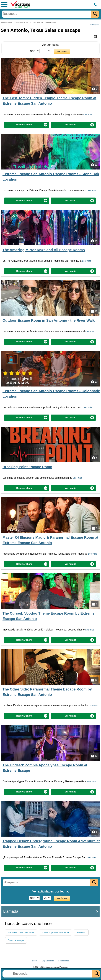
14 (94, 241)
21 (94, 165)
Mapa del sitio (48, 961)
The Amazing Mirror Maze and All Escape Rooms (44, 250)
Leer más (88, 114)
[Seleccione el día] (47, 51)
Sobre (35, 961)
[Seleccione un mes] (34, 51)
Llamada (11, 911)
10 (94, 311)
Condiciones (64, 961)
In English (94, 24)
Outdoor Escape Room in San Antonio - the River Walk (49, 320)
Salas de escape (16, 940)
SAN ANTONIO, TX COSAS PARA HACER (16, 22)
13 (94, 756)
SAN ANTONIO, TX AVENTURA (45, 22)
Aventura (81, 932)
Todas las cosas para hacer (21, 932)
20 (94, 382)
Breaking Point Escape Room (27, 467)
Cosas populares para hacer (55, 932)
